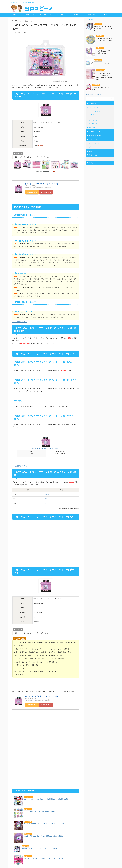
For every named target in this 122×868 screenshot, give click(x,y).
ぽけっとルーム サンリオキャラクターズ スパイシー (43, 184)
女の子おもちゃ (93, 107)
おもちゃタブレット (46, 15)
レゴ (90, 159)
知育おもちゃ (91, 15)
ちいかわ (93, 114)
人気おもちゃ (15, 15)
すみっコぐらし (95, 111)
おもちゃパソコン (30, 15)
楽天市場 (44, 192)
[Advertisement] (27, 730)
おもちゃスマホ (93, 147)
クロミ (92, 117)
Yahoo (46, 503)
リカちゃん (94, 120)
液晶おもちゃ (61, 15)
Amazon (30, 192)
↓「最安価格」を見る (20, 322)
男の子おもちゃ (93, 127)
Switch (76, 15)
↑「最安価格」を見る (20, 466)
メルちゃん (94, 123)
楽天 (46, 499)
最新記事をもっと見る (93, 95)
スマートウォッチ (94, 143)
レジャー (107, 15)
